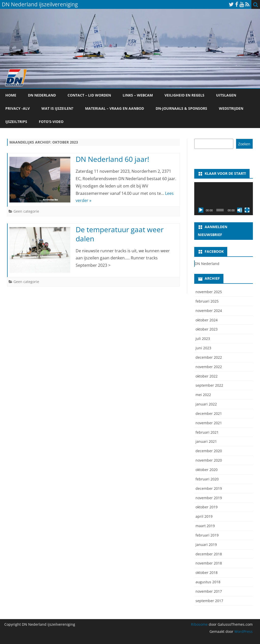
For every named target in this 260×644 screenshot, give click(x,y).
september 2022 (209, 385)
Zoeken (244, 144)
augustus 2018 (208, 582)
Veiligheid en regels (184, 95)
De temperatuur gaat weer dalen (120, 234)
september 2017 (209, 601)
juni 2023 (203, 348)
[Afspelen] (201, 210)
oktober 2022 (207, 376)
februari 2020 (207, 479)
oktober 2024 (207, 320)
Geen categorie (26, 211)
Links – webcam (138, 95)
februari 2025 (207, 301)
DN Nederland (42, 95)
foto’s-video (51, 122)
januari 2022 (206, 404)
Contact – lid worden (89, 95)
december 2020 (209, 451)
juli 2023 (203, 339)
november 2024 (209, 311)
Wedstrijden (231, 108)
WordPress (243, 631)
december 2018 (209, 554)
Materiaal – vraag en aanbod (115, 108)
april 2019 (204, 516)
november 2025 (209, 292)
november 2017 (209, 591)
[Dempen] (240, 210)
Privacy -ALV (18, 108)
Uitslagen (226, 95)
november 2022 (209, 367)
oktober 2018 (207, 572)
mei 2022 (203, 395)
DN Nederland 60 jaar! (112, 159)
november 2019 (209, 498)
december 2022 (209, 357)
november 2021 (209, 423)
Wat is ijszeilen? (57, 108)
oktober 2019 (207, 507)
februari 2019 (207, 535)
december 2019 (209, 488)
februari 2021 (207, 432)
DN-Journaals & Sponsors (181, 108)
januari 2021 (206, 441)
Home (11, 95)
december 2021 (209, 413)
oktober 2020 (207, 470)
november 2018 (209, 563)
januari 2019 (206, 545)
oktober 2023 (207, 329)
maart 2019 (205, 526)
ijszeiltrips (16, 122)
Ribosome (199, 624)
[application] (224, 199)
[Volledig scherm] (247, 210)
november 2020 (209, 460)
